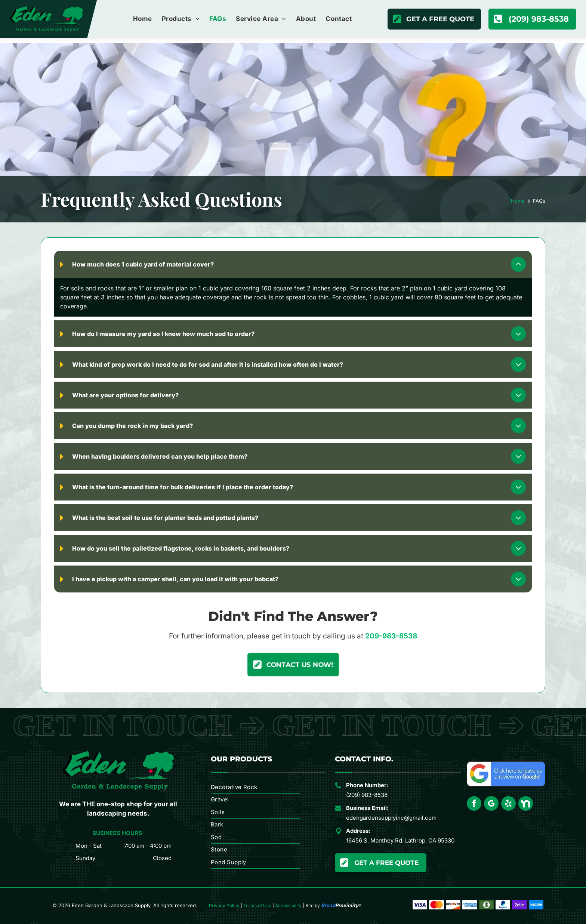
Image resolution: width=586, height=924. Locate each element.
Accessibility (288, 905)
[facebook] (474, 804)
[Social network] (526, 804)
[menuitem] (143, 19)
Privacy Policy (224, 905)
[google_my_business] (491, 804)
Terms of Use (257, 905)
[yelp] (508, 804)
